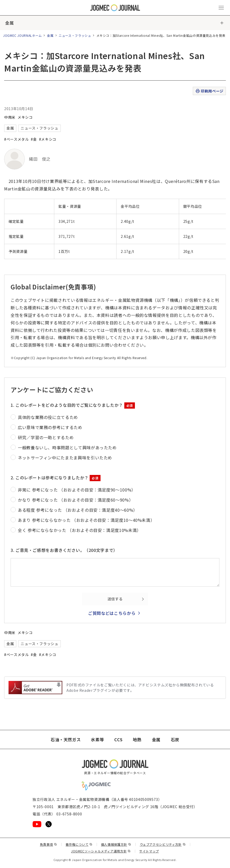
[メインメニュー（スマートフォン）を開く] (221, 8)
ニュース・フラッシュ (75, 35)
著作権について (79, 844)
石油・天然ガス (66, 739)
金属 (9, 23)
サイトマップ (149, 851)
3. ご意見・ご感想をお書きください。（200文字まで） (64, 550)
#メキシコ (48, 139)
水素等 (97, 739)
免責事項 (48, 844)
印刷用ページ (209, 91)
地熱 (137, 739)
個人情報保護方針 (116, 844)
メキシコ (25, 117)
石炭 (175, 739)
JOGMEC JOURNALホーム (22, 35)
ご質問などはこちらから (112, 613)
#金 (34, 139)
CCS (118, 739)
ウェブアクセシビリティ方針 (163, 844)
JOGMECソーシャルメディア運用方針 (101, 851)
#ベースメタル (16, 139)
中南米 (10, 117)
